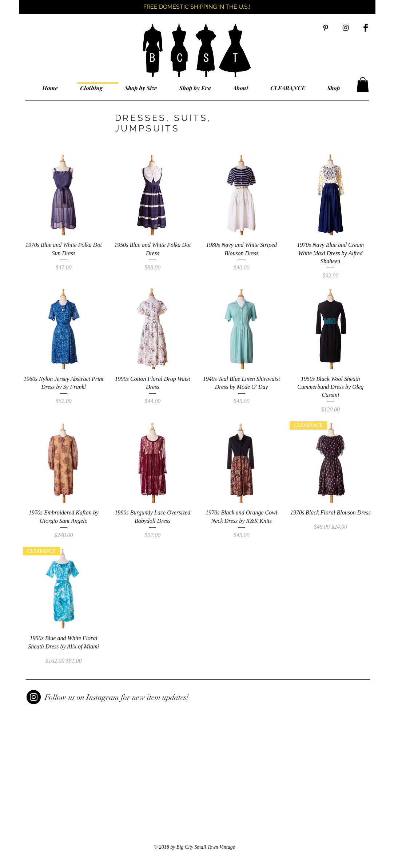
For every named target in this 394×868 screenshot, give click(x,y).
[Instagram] (34, 697)
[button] (363, 85)
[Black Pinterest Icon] (326, 28)
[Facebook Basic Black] (366, 28)
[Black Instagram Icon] (346, 28)
